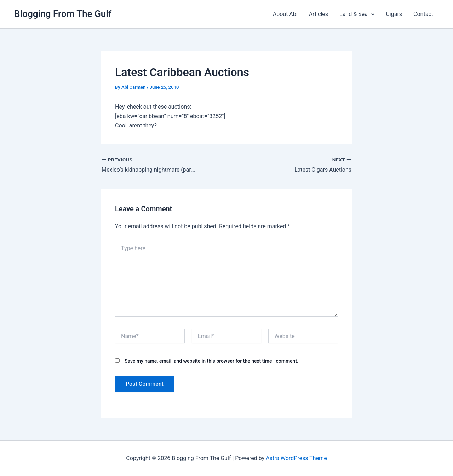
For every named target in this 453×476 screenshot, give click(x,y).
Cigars (394, 14)
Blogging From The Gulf (63, 14)
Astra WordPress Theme (296, 458)
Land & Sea (357, 14)
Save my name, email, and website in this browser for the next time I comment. (211, 361)
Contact (423, 14)
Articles (319, 14)
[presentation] (371, 14)
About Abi (285, 14)
